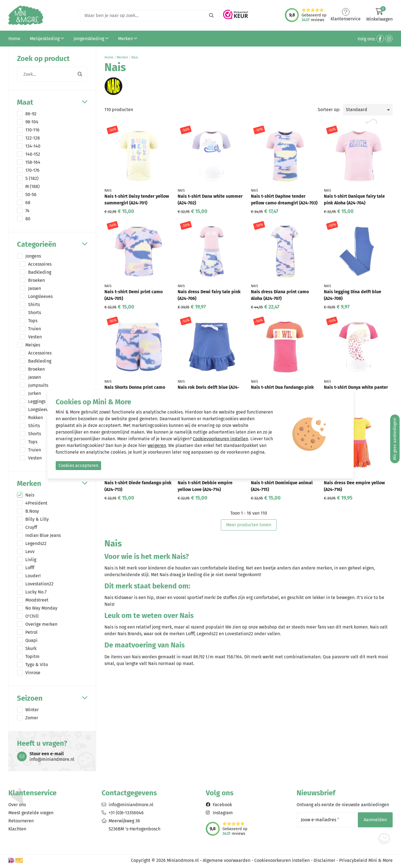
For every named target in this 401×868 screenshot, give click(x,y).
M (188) (32, 186)
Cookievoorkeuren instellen (282, 860)
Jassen (35, 288)
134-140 (33, 146)
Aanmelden (375, 820)
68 (28, 203)
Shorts (35, 313)
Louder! (33, 576)
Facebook (222, 805)
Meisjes (33, 345)
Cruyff (31, 527)
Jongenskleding (91, 39)
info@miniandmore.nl (131, 805)
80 (28, 219)
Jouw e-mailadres (320, 820)
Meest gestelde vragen (31, 813)
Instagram (223, 813)
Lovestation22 (39, 584)
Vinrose (33, 673)
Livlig (31, 560)
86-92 (31, 114)
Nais (30, 495)
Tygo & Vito (37, 665)
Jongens (33, 256)
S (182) (32, 178)
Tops (33, 321)
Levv (30, 552)
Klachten (17, 829)
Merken (128, 39)
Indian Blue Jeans (43, 535)
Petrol (31, 632)
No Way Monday (41, 608)
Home (14, 39)
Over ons (17, 805)
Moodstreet (37, 600)
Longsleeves (40, 296)
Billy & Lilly (37, 519)
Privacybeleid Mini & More (366, 860)
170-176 (32, 170)
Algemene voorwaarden (227, 860)
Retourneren (21, 821)
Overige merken (41, 624)
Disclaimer (324, 860)
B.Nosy (32, 511)
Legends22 (36, 543)
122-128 (33, 138)
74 (27, 211)
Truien (35, 329)
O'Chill (32, 616)
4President (36, 503)
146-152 (33, 154)
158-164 (33, 162)
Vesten (35, 337)
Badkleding (40, 272)
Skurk (31, 648)
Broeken (36, 280)
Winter (32, 710)
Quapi (31, 640)
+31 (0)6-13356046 (126, 813)
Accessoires (40, 264)
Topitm (32, 656)
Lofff (30, 568)
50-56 (31, 195)
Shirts (34, 305)
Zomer (32, 718)
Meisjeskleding (47, 39)
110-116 (32, 130)
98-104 (32, 122)
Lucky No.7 (36, 592)
